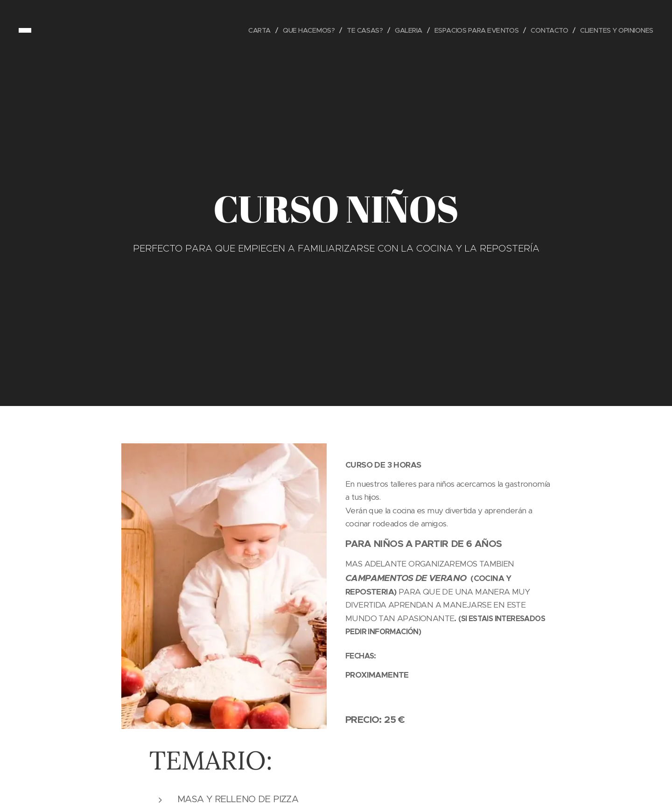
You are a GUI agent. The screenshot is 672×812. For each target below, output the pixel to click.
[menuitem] (245, 30)
